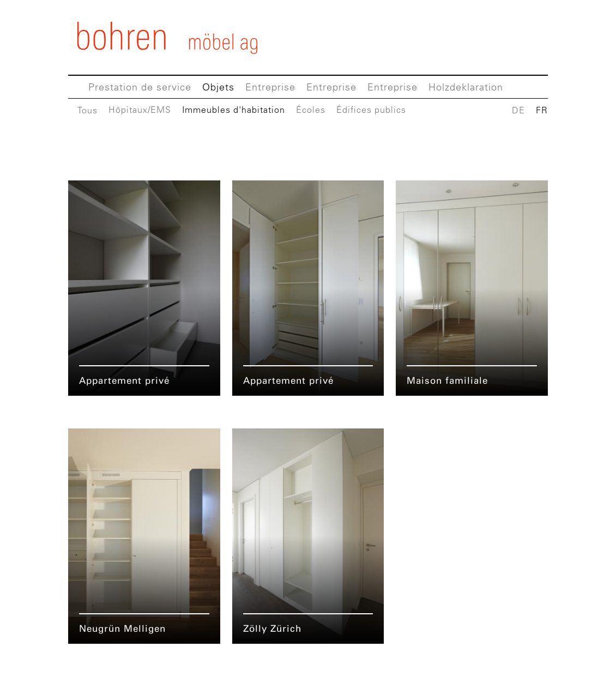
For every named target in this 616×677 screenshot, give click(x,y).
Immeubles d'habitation (234, 110)
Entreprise (270, 87)
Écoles (311, 110)
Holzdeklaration (466, 87)
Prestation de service (140, 87)
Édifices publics (371, 110)
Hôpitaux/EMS (140, 110)
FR (542, 110)
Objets (218, 87)
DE (518, 110)
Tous (87, 110)
